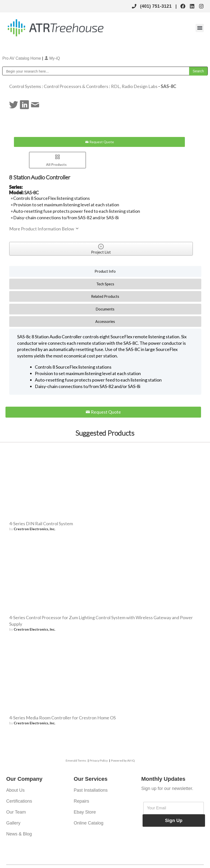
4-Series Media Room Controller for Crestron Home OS (62, 718)
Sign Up (174, 821)
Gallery (13, 823)
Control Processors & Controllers (76, 86)
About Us (15, 790)
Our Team (16, 812)
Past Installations (91, 790)
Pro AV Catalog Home (22, 58)
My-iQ (52, 58)
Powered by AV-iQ (123, 760)
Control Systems (25, 86)
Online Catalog (88, 823)
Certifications (19, 801)
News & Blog (19, 834)
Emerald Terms (76, 760)
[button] (200, 28)
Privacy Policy (99, 760)
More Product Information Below (44, 229)
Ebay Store (85, 812)
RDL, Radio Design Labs (134, 86)
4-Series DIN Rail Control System (41, 523)
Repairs (81, 801)
